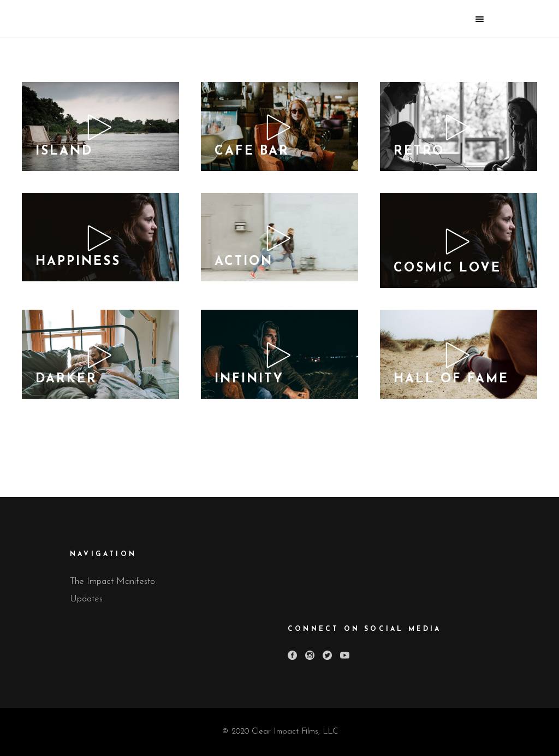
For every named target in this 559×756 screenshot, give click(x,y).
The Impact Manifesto (112, 581)
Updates (86, 599)
